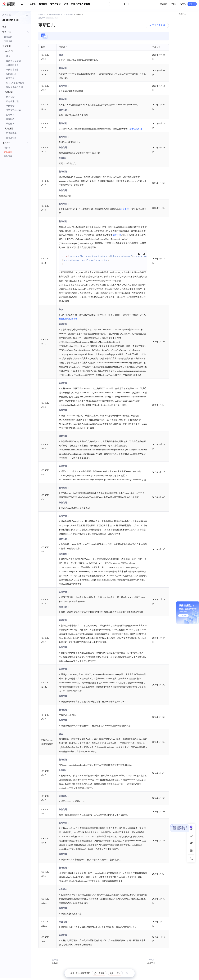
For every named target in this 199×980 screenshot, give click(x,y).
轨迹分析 (10, 124)
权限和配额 (11, 74)
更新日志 (8, 152)
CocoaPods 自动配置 (15, 83)
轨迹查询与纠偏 (13, 110)
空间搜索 (10, 106)
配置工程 (10, 78)
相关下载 (8, 156)
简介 (8, 56)
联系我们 (164, 4)
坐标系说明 (11, 138)
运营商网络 (11, 133)
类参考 (7, 148)
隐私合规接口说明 (14, 87)
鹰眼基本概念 (12, 70)
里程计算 (10, 115)
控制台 (174, 4)
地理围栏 (10, 119)
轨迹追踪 (10, 97)
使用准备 (8, 41)
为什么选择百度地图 (80, 4)
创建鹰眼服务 (12, 65)
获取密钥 (8, 37)
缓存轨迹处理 (12, 101)
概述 (4, 27)
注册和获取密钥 (13, 61)
